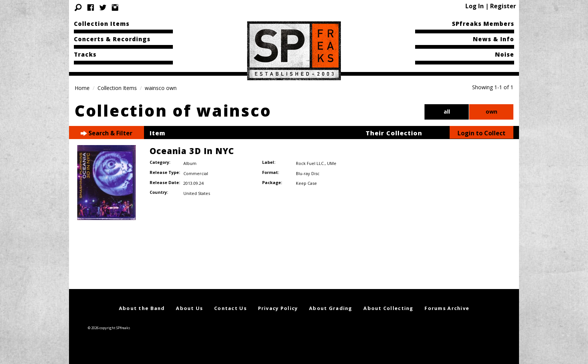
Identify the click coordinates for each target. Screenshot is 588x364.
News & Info (493, 39)
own (491, 112)
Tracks (85, 54)
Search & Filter (106, 133)
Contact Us (230, 308)
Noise (505, 54)
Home (82, 88)
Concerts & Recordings (112, 39)
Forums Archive (447, 308)
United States (197, 193)
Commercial (196, 173)
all (447, 112)
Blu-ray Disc (308, 173)
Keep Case (306, 183)
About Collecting (388, 308)
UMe (332, 163)
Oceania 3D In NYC (192, 151)
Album (190, 163)
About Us (189, 308)
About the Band (142, 308)
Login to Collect (481, 133)
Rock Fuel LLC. (310, 163)
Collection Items (102, 24)
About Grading (331, 308)
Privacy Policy (278, 308)
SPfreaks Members (483, 24)
